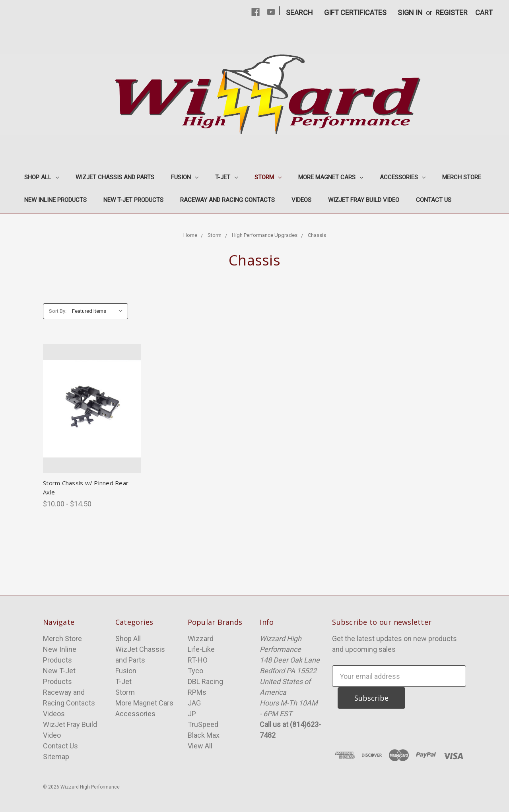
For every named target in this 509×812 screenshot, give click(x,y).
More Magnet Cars (331, 177)
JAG (194, 703)
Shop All (42, 177)
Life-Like (201, 649)
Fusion (185, 177)
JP (192, 714)
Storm (268, 177)
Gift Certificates (355, 13)
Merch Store (462, 177)
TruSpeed (203, 724)
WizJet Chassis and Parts (115, 177)
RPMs (197, 692)
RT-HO (198, 660)
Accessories (403, 177)
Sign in (410, 13)
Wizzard (201, 639)
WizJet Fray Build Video (364, 200)
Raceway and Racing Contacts (227, 200)
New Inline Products (55, 200)
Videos (301, 200)
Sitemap (56, 757)
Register (452, 13)
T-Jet (226, 177)
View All (200, 746)
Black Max (204, 735)
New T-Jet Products (133, 200)
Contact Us (434, 200)
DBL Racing (205, 681)
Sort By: (58, 311)
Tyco (195, 671)
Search (299, 13)
